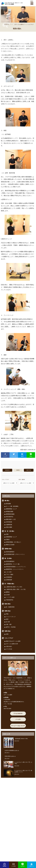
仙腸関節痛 (9, 525)
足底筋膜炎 (9, 577)
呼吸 (7, 614)
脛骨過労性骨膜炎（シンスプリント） (16, 567)
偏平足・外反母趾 (11, 627)
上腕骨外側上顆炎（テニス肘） (14, 587)
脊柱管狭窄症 (10, 517)
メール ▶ (18, 719)
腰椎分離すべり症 (11, 519)
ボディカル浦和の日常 (12, 644)
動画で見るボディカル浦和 (13, 641)
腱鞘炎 (8, 592)
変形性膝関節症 (10, 561)
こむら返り (9, 572)
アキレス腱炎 (10, 574)
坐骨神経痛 (9, 522)
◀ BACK (7, 470)
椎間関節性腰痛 (10, 514)
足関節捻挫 (9, 580)
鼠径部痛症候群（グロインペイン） (16, 554)
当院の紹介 (9, 646)
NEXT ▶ (29, 470)
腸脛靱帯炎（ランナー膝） (13, 564)
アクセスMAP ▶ (18, 714)
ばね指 (8, 595)
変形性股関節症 (10, 552)
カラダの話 (9, 649)
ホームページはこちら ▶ (18, 726)
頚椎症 (8, 540)
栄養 (7, 634)
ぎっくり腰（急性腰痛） (13, 506)
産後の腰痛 (9, 527)
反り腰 (8, 622)
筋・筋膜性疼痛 (10, 607)
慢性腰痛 (8, 504)
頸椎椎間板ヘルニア (11, 537)
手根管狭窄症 (10, 600)
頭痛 (7, 534)
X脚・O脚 (9, 624)
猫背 (7, 619)
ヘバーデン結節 (10, 597)
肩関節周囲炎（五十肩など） (14, 542)
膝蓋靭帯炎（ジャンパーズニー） (15, 569)
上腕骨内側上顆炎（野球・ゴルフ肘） (16, 589)
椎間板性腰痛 (10, 512)
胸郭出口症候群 (10, 545)
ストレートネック (11, 617)
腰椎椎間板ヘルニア (11, 509)
